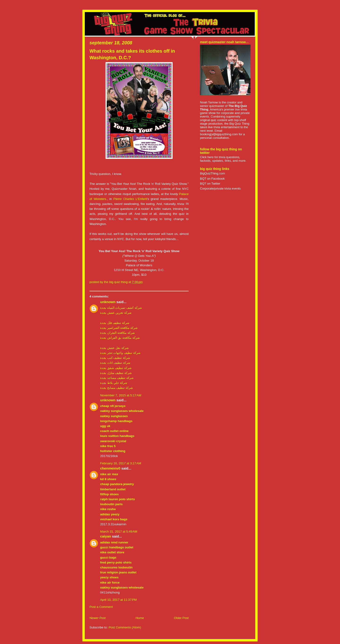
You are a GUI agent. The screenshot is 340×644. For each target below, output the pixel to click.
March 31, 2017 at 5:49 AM (119, 532)
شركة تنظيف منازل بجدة (116, 373)
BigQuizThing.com (212, 173)
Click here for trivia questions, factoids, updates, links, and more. (223, 159)
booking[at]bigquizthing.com (219, 134)
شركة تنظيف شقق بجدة (116, 368)
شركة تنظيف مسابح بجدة (117, 388)
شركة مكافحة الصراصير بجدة (119, 328)
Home (140, 618)
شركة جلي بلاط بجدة (114, 383)
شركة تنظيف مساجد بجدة (117, 378)
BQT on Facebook (212, 179)
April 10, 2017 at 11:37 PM (118, 600)
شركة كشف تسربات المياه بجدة (121, 308)
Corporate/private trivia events (220, 189)
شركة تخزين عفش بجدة (116, 313)
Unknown (108, 302)
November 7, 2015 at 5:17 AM (121, 395)
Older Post (181, 618)
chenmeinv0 (110, 468)
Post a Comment (101, 607)
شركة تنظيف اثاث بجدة (115, 363)
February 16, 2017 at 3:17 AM (121, 463)
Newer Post (98, 618)
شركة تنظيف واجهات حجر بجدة (120, 353)
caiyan (106, 536)
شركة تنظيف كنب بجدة (115, 358)
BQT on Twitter (210, 184)
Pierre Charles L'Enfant (130, 199)
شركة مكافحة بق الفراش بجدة (120, 338)
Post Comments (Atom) (125, 627)
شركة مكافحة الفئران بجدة (117, 333)
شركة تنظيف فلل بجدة (115, 323)
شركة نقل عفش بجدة (114, 348)
